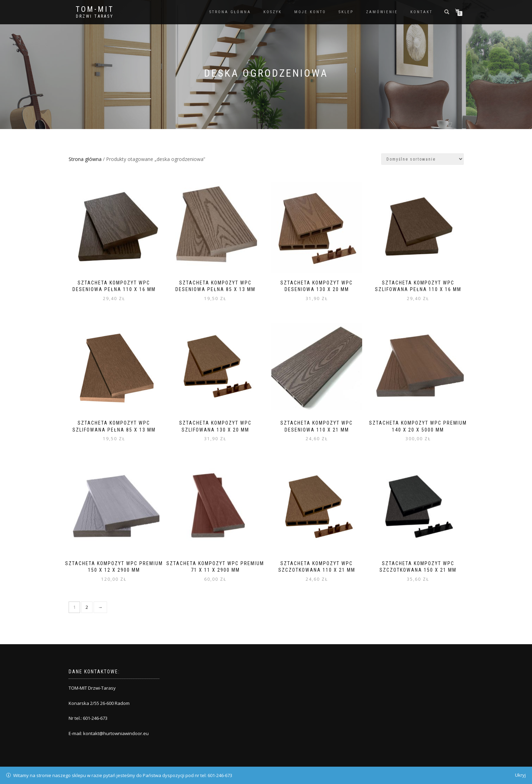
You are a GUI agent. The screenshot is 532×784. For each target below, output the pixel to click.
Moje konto (310, 12)
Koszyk (273, 12)
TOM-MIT (95, 9)
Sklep (346, 12)
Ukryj (520, 775)
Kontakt (421, 12)
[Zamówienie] (422, 159)
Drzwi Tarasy (95, 16)
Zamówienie (382, 12)
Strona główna (230, 12)
